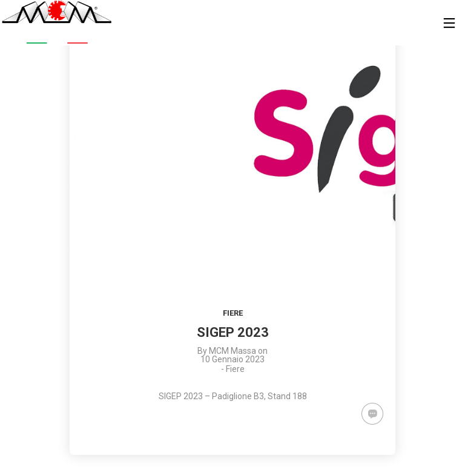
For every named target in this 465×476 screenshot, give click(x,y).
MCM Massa (232, 351)
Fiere (233, 313)
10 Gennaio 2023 (232, 359)
